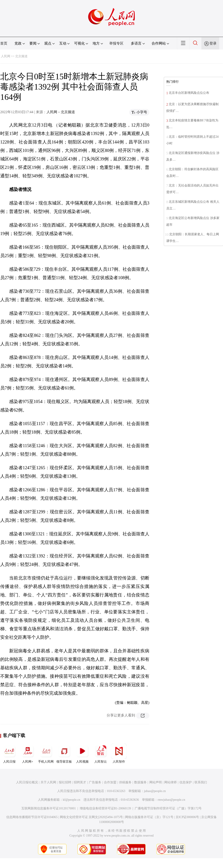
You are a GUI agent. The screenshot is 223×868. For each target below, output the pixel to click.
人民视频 (82, 753)
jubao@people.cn (155, 791)
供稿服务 (125, 782)
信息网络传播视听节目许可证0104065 (32, 817)
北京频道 (21, 56)
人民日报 (9, 753)
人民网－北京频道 (61, 112)
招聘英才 (80, 782)
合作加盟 (110, 782)
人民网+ (28, 753)
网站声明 (156, 782)
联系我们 (201, 782)
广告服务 (95, 782)
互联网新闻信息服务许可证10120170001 (49, 808)
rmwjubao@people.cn (171, 800)
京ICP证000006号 (187, 817)
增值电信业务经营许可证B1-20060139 (105, 808)
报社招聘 (65, 782)
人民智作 (119, 753)
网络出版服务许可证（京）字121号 (149, 817)
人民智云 (101, 753)
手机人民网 (46, 753)
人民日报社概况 (27, 782)
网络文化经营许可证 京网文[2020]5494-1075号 (91, 817)
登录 (213, 43)
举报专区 (116, 43)
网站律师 (170, 782)
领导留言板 (64, 753)
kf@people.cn (72, 800)
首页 (4, 43)
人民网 (6, 56)
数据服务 (140, 782)
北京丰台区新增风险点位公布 (189, 93)
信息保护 (186, 782)
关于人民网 (48, 782)
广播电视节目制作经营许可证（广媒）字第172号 (168, 808)
